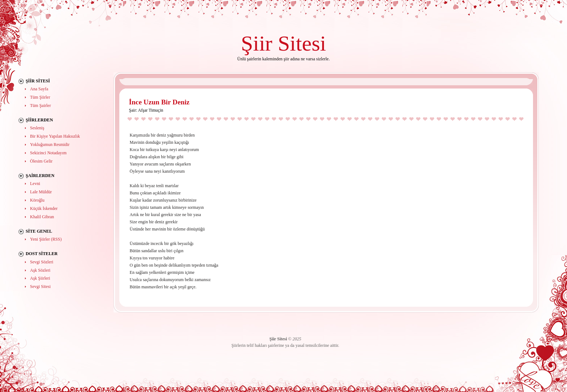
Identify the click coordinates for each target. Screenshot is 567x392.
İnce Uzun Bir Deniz (159, 102)
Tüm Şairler (40, 105)
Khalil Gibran (42, 217)
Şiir (257, 43)
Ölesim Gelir (41, 161)
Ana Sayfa (39, 89)
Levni (35, 184)
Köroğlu (37, 200)
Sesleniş (37, 128)
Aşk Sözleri (40, 270)
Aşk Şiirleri (40, 278)
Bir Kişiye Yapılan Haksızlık (55, 136)
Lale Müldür (41, 192)
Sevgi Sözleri (42, 262)
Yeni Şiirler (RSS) (46, 239)
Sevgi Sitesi (40, 287)
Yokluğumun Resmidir (50, 145)
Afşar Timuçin (151, 110)
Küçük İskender (44, 208)
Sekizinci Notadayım (48, 153)
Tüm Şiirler (40, 97)
